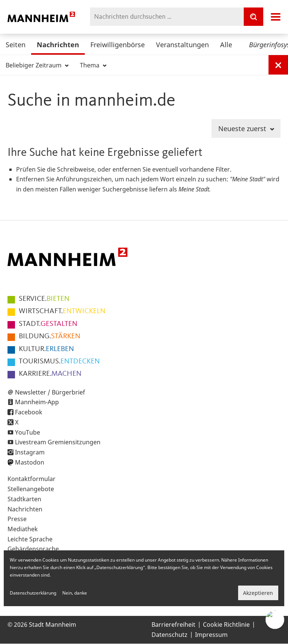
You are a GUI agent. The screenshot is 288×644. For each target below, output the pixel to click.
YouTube (28, 432)
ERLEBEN (46, 349)
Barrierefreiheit (173, 625)
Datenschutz (169, 635)
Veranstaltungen (182, 45)
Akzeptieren (258, 593)
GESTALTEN (48, 324)
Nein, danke (75, 593)
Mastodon (30, 462)
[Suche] (253, 17)
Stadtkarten (24, 499)
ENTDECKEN (59, 362)
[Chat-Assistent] (275, 620)
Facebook (29, 412)
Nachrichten (58, 45)
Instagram (30, 452)
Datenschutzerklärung (33, 593)
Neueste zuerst (246, 129)
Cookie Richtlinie (226, 625)
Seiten (16, 45)
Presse (17, 519)
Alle (226, 45)
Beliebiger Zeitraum (37, 65)
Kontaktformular (31, 479)
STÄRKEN (49, 336)
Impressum (211, 635)
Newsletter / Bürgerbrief (50, 392)
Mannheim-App (37, 402)
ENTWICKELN (62, 311)
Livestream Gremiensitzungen (58, 442)
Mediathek (23, 529)
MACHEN (50, 374)
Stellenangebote (31, 489)
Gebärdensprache (33, 549)
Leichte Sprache (30, 539)
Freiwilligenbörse (118, 45)
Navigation (276, 17)
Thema (93, 65)
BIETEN (44, 299)
